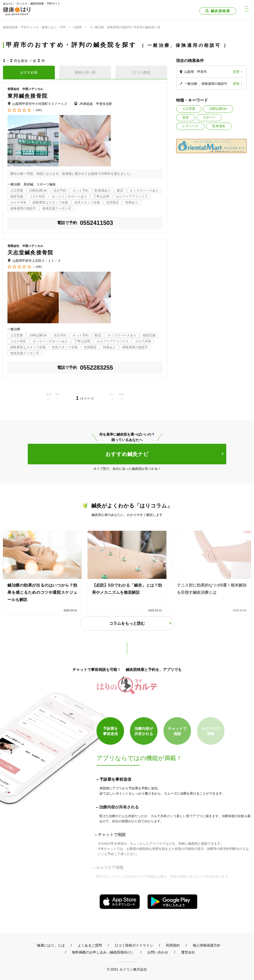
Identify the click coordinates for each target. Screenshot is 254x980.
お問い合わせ (158, 952)
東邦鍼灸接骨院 (28, 96)
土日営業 (189, 109)
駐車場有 (219, 126)
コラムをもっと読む (127, 623)
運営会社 (188, 952)
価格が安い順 (85, 72)
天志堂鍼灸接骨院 (30, 252)
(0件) (39, 110)
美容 (186, 117)
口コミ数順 (141, 72)
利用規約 (173, 945)
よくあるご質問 (90, 945)
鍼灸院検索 (220, 11)
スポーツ (209, 117)
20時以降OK (218, 109)
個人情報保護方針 (207, 945)
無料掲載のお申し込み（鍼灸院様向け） (103, 952)
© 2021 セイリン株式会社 (127, 969)
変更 (236, 72)
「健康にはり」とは (49, 945)
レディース (190, 126)
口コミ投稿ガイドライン (134, 945)
